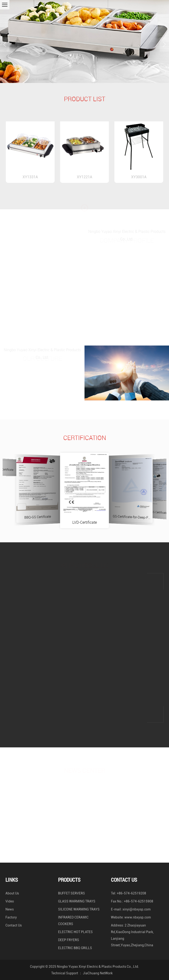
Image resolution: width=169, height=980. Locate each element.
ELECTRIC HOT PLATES (75, 932)
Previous (5, 39)
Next (162, 39)
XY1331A (30, 171)
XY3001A (139, 171)
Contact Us (14, 925)
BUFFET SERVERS (72, 893)
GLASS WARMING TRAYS (77, 901)
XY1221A (84, 171)
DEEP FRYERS (69, 940)
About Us (12, 893)
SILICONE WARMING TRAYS (79, 909)
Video (10, 901)
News (10, 909)
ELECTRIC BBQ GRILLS (75, 948)
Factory (11, 917)
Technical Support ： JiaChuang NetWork (82, 973)
